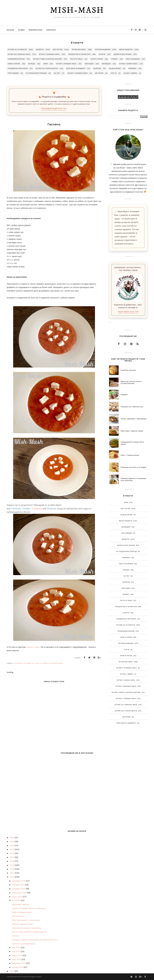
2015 (12, 971)
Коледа (32, 64)
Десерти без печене (123, 54)
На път (57, 73)
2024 (12, 845)
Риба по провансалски (22, 912)
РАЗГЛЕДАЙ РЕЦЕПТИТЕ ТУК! (54, 109)
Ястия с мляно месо (128, 64)
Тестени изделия (103, 50)
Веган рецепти (126, 50)
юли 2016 (16, 900)
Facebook (16, 509)
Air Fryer (99, 73)
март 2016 (17, 959)
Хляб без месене (128, 370)
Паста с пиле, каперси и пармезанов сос (29, 932)
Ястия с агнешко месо (78, 73)
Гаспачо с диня (33, 647)
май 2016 (16, 951)
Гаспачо (15, 936)
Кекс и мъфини (133, 59)
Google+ (27, 509)
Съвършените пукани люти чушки (132, 443)
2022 (12, 853)
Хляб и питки (14, 64)
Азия (46, 64)
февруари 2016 (19, 963)
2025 (12, 841)
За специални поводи (36, 73)
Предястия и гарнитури (79, 54)
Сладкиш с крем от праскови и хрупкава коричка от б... (35, 940)
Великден (106, 64)
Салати (102, 54)
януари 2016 (18, 967)
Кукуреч (124, 394)
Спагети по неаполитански (24, 944)
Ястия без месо (79, 50)
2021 (12, 857)
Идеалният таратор (20, 904)
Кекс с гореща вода (130, 455)
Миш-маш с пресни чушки (132, 431)
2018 (12, 869)
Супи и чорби (97, 59)
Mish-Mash (77, 10)
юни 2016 (16, 947)
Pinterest (51, 509)
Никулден (89, 64)
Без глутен (58, 50)
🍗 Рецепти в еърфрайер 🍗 (54, 97)
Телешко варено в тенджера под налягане (133, 479)
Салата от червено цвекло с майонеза (29, 908)
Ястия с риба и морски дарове (47, 59)
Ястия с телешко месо (66, 64)
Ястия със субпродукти (47, 68)
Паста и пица (76, 59)
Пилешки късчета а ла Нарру (133, 467)
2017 (12, 873)
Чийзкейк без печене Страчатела (26, 928)
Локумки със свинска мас (132, 407)
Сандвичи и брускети (18, 68)
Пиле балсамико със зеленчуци (26, 920)
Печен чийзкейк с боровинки (133, 419)
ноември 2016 (19, 885)
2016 (12, 877)
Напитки (97, 68)
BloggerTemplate (36, 977)
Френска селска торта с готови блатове (131, 382)
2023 (12, 849)
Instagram (37, 509)
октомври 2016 (19, 889)
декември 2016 (19, 881)
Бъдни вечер (115, 68)
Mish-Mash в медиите (76, 68)
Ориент (114, 59)
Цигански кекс (18, 916)
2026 (12, 838)
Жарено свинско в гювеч (23, 924)
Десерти (40, 50)
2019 (12, 865)
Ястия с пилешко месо (49, 54)
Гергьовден (13, 73)
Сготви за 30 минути (17, 50)
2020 (12, 861)
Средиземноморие (16, 59)
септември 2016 (19, 893)
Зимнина (132, 68)
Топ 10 (114, 73)
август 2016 (17, 897)
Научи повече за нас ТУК (128, 312)
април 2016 (17, 955)
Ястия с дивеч (130, 73)
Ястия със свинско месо (19, 54)
